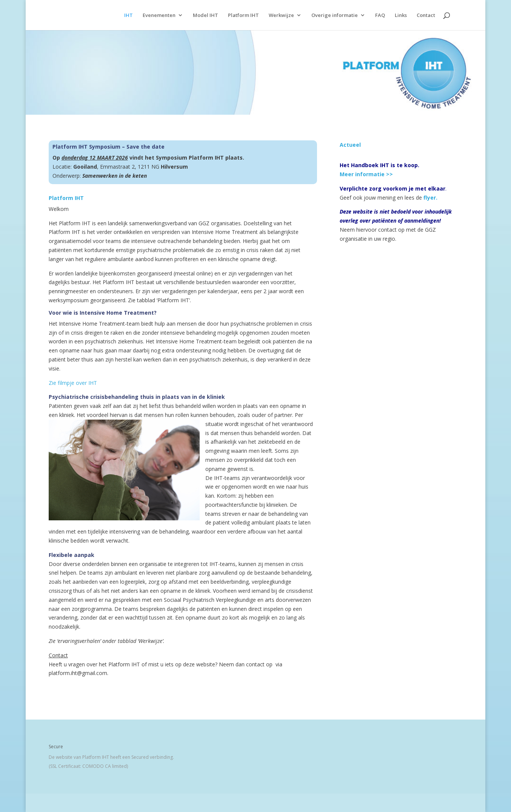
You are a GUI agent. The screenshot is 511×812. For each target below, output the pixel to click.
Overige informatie (335, 15)
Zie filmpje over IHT (73, 383)
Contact (426, 15)
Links (401, 15)
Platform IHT (243, 15)
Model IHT (205, 15)
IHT (129, 15)
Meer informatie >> (366, 174)
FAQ (380, 15)
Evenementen (159, 15)
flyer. (430, 198)
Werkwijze (281, 15)
